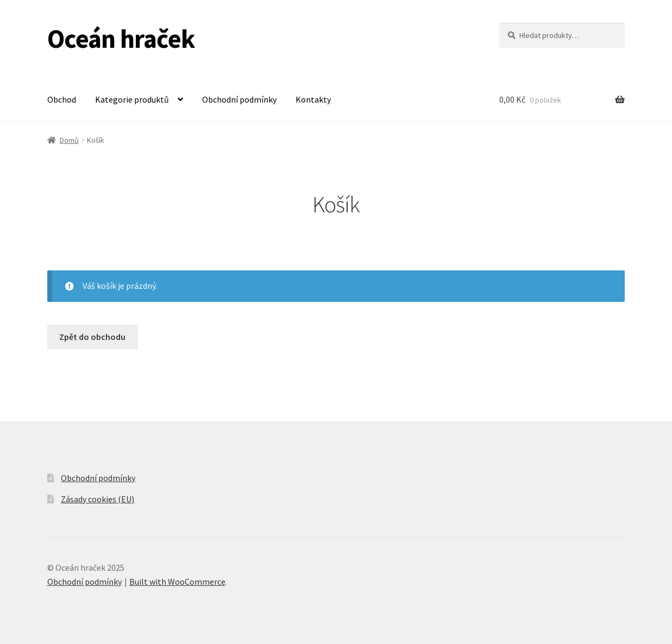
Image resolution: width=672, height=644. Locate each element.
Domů (69, 140)
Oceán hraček (121, 39)
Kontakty (313, 99)
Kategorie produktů (132, 99)
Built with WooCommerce (177, 582)
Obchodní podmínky (239, 99)
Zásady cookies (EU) (98, 499)
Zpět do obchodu (92, 337)
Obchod (62, 99)
